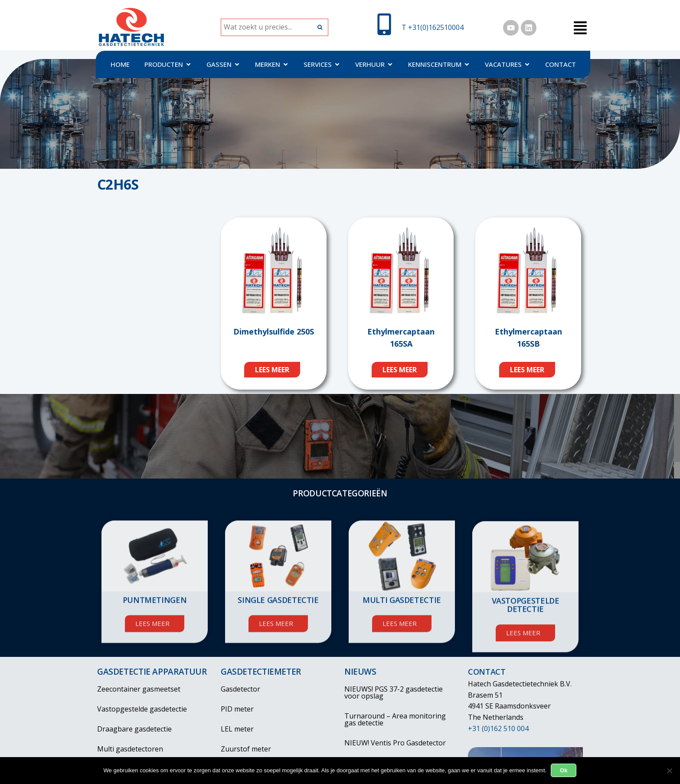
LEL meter (237, 729)
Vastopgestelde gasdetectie (142, 709)
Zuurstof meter (246, 749)
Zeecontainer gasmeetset (139, 689)
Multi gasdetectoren (130, 749)
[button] (580, 29)
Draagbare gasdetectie (134, 729)
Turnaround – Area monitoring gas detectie (402, 719)
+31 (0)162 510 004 (498, 728)
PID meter (237, 709)
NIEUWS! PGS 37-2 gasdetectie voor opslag (394, 692)
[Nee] (669, 771)
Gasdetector (240, 689)
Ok (564, 770)
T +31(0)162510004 (433, 27)
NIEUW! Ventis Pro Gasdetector (395, 743)
